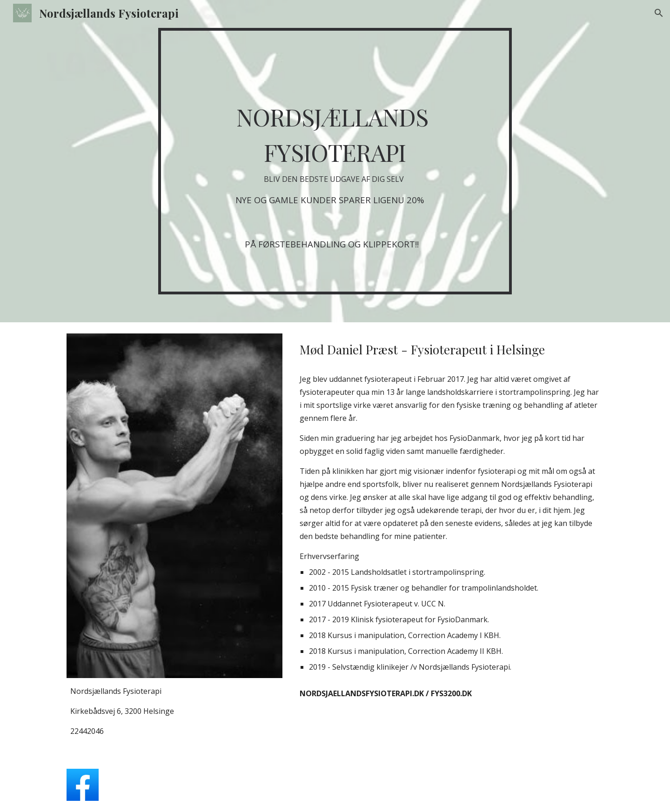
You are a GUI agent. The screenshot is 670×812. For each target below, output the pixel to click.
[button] (659, 13)
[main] (335, 161)
